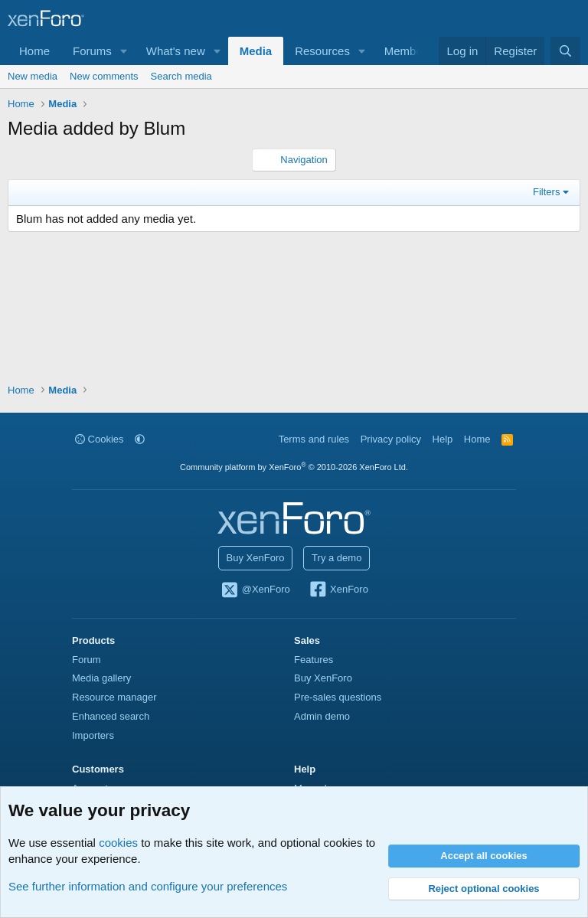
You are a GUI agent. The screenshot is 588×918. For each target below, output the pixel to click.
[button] (124, 51)
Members (408, 51)
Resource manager (114, 697)
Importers (93, 735)
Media (256, 51)
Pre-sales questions (338, 697)
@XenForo (255, 590)
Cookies (100, 439)
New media (33, 76)
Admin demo (322, 716)
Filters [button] (546, 192)
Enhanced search (111, 716)
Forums (92, 51)
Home (34, 51)
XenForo (338, 590)
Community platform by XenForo (294, 467)
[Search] (565, 51)
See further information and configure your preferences (148, 886)
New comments (104, 76)
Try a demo (336, 558)
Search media (181, 76)
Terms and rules (314, 439)
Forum (87, 660)
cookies (118, 843)
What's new (176, 51)
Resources (322, 51)
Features (314, 660)
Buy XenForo (256, 558)
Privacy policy (391, 439)
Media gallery (101, 678)
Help (443, 439)
